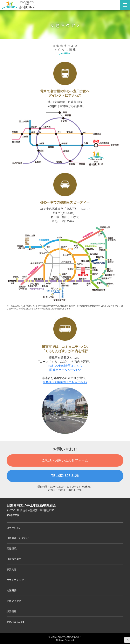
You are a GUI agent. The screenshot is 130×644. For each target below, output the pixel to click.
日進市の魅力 (14, 559)
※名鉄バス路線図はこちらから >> (65, 382)
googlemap (13, 515)
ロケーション (14, 528)
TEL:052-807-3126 (65, 476)
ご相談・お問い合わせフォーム (65, 460)
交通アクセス (14, 601)
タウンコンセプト (16, 580)
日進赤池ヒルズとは (18, 538)
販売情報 (12, 611)
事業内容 (12, 570)
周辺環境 (12, 549)
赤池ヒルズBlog (15, 622)
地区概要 (12, 590)
